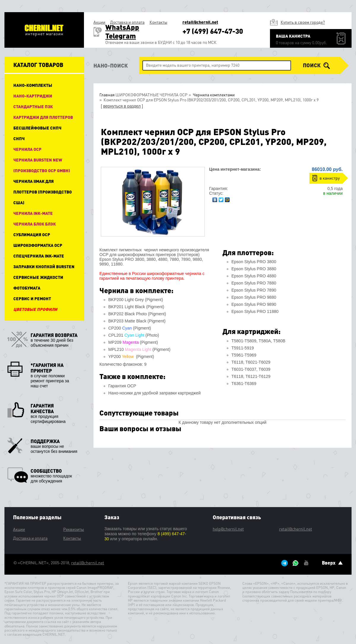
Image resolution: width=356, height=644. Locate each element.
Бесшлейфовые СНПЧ (37, 128)
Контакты (158, 22)
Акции (99, 22)
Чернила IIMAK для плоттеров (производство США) (43, 192)
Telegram (121, 36)
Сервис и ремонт (32, 298)
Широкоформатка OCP (38, 245)
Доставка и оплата (127, 22)
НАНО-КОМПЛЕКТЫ (33, 85)
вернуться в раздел (122, 106)
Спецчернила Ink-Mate (39, 256)
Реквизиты (74, 529)
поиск (316, 65)
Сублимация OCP (32, 234)
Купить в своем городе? (303, 22)
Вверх (332, 563)
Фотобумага (27, 288)
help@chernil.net (228, 529)
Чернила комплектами (213, 95)
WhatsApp (122, 27)
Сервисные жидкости (38, 277)
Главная (107, 95)
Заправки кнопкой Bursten (44, 266)
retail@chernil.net (200, 22)
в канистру (330, 178)
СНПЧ (19, 138)
